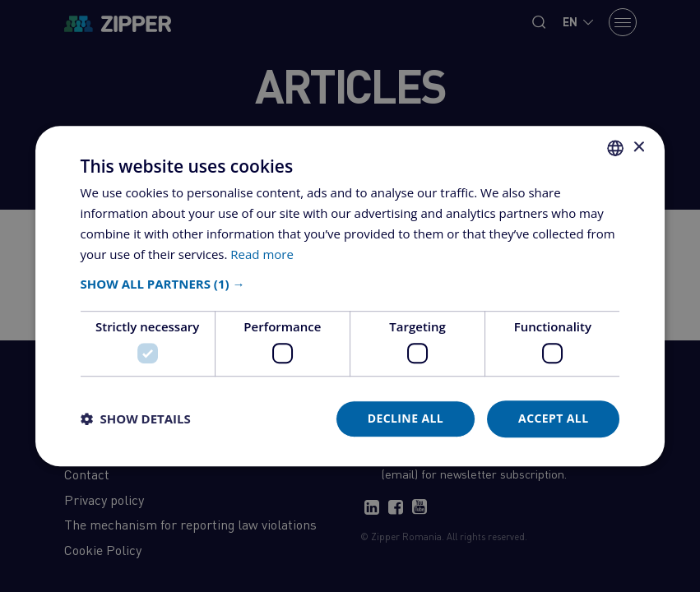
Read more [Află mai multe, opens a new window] (262, 254)
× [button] (638, 148)
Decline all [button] (406, 418)
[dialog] (350, 296)
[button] (350, 284)
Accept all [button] (553, 418)
